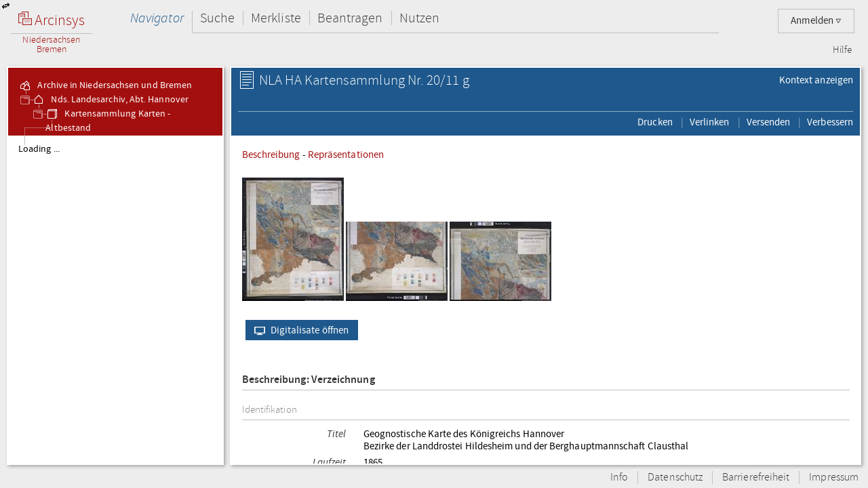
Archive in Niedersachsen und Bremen (105, 85)
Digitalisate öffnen (299, 330)
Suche (217, 18)
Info (619, 477)
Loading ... (39, 149)
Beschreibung (271, 155)
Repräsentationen (346, 155)
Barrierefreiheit (756, 477)
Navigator (157, 18)
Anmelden (816, 21)
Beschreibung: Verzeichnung (309, 380)
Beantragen (350, 18)
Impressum (834, 477)
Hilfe (842, 50)
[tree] (115, 300)
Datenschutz (675, 477)
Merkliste (276, 18)
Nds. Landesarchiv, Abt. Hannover (110, 100)
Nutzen (419, 18)
